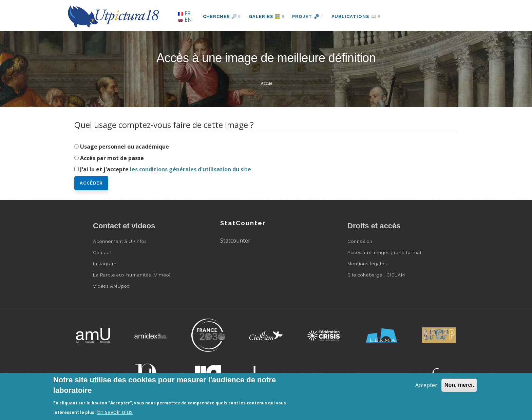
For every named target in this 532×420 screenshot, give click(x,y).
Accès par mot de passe (112, 158)
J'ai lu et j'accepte (166, 169)
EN (185, 20)
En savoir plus (115, 412)
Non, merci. (459, 385)
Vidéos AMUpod (111, 286)
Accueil (268, 83)
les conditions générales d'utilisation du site (191, 169)
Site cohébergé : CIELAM (376, 275)
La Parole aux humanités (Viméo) (132, 275)
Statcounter (235, 241)
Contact (102, 252)
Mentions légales (367, 264)
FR (184, 13)
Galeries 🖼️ (267, 16)
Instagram (105, 264)
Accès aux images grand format (385, 252)
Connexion (360, 241)
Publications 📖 (356, 16)
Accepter (426, 385)
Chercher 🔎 (222, 16)
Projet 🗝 (308, 16)
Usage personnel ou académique (125, 147)
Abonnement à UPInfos (120, 241)
